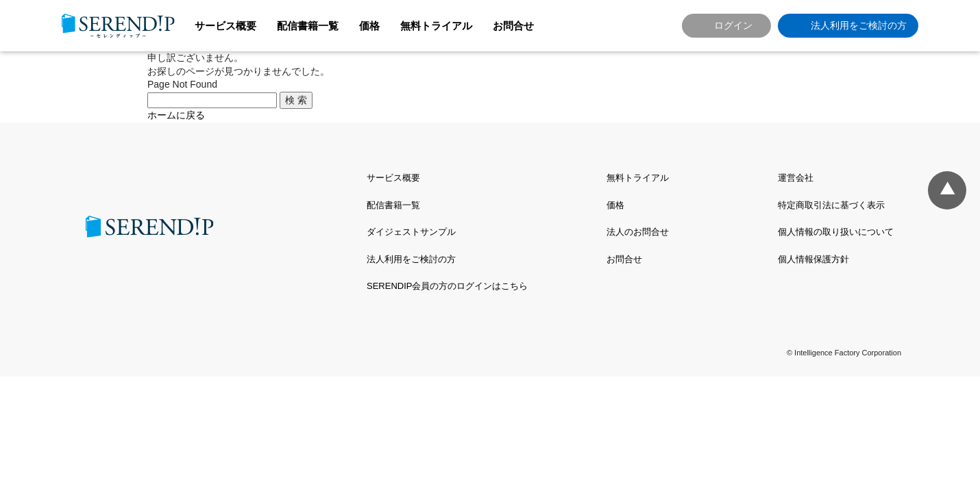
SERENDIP (118, 26)
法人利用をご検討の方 (859, 25)
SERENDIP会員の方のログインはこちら (447, 286)
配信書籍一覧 (308, 26)
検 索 (296, 100)
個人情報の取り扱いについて (836, 232)
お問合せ (513, 26)
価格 (369, 26)
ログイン (733, 25)
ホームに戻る (176, 115)
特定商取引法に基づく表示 (831, 205)
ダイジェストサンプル (411, 232)
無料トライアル (436, 26)
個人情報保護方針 (813, 259)
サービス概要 (225, 26)
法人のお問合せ (638, 232)
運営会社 (796, 178)
